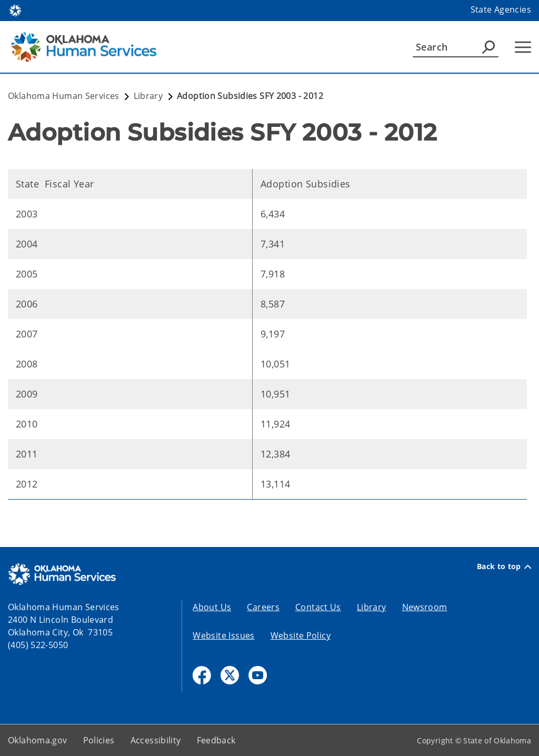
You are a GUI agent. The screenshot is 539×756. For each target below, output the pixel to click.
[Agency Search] (488, 47)
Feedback (216, 740)
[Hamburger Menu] (523, 47)
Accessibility (156, 740)
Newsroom (425, 607)
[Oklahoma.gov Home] (15, 10)
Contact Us (318, 607)
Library (372, 607)
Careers (263, 607)
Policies (99, 740)
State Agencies (501, 9)
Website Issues (223, 635)
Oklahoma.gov (38, 740)
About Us (212, 607)
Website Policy (301, 635)
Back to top (504, 566)
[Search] (456, 47)
